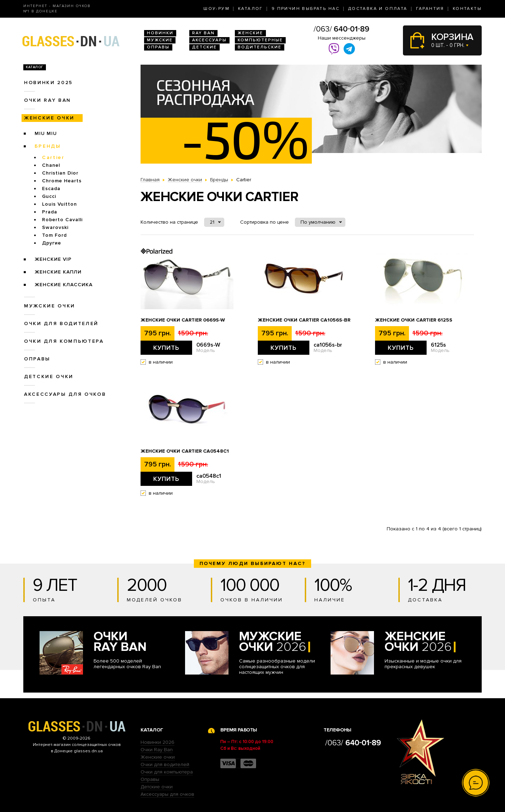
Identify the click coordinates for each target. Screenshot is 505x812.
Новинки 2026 (158, 742)
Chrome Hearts (62, 181)
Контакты (467, 9)
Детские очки (49, 376)
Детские (204, 47)
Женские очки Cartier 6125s (414, 320)
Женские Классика (64, 285)
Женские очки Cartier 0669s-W (183, 320)
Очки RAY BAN (47, 100)
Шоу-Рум (216, 9)
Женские (250, 33)
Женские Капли (58, 272)
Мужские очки (50, 306)
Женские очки (49, 118)
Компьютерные (260, 40)
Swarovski (55, 227)
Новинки (160, 33)
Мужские (160, 40)
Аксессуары (209, 40)
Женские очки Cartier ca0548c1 (185, 451)
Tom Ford (54, 235)
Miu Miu (46, 133)
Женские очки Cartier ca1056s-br (304, 320)
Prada (50, 212)
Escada (51, 189)
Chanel (51, 165)
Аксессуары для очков (65, 394)
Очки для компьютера (64, 341)
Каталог (251, 9)
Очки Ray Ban (157, 750)
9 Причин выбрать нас (306, 9)
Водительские (260, 47)
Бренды (48, 146)
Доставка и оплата (378, 9)
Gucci (49, 196)
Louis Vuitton (60, 204)
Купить (166, 348)
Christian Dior (60, 173)
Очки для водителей (61, 323)
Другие (52, 243)
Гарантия (430, 9)
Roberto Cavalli (62, 220)
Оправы (158, 47)
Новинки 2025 (48, 83)
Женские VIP (53, 259)
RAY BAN (203, 33)
